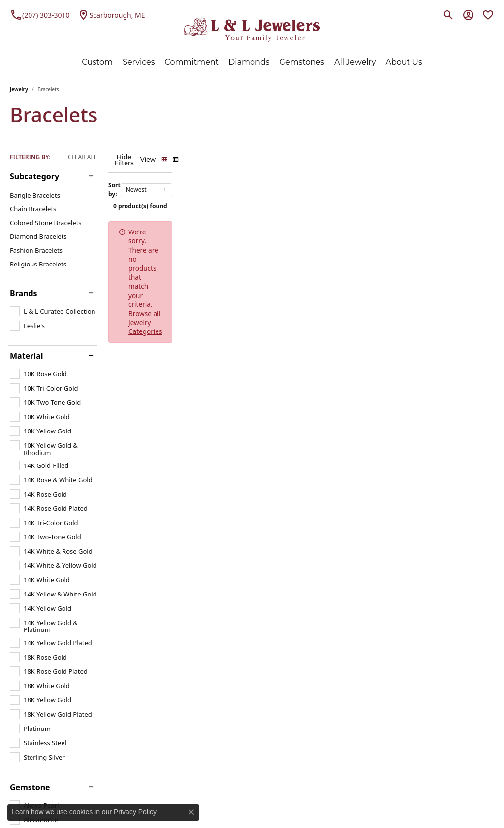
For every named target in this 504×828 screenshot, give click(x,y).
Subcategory (34, 176)
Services (139, 62)
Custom (97, 62)
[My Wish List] (488, 15)
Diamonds (249, 62)
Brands (24, 293)
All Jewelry (355, 62)
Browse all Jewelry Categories (361, 226)
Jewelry (19, 89)
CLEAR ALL (82, 157)
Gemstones (302, 62)
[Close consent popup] (191, 812)
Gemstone (30, 787)
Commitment (192, 62)
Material (26, 356)
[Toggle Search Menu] (449, 15)
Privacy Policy (135, 812)
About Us (404, 62)
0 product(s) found (301, 200)
